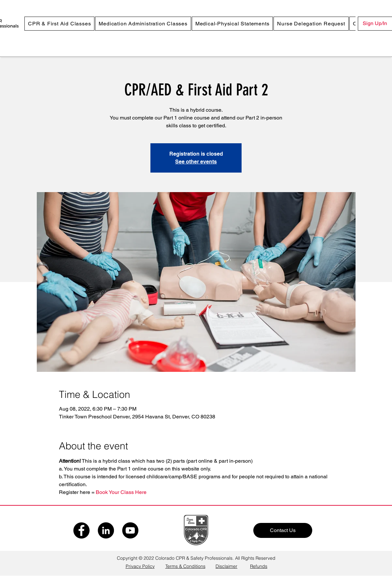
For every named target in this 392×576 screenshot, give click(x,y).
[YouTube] (130, 530)
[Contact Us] (283, 530)
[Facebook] (81, 530)
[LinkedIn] (106, 530)
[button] (59, 24)
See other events (196, 162)
